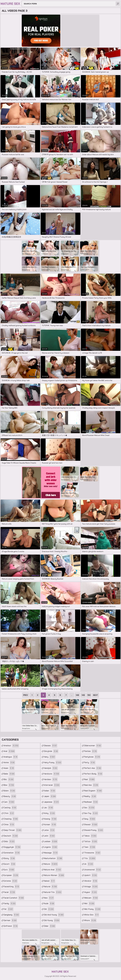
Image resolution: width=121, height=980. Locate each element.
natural (51, 887)
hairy (50, 757)
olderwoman (93, 746)
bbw (9, 785)
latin (50, 836)
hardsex (51, 779)
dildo (9, 841)
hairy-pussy (53, 762)
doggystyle (12, 847)
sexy (90, 819)
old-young (52, 920)
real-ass (91, 785)
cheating (11, 819)
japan (50, 796)
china (9, 825)
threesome (92, 853)
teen (90, 847)
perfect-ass (93, 768)
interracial (52, 785)
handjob (51, 768)
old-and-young (54, 915)
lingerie (51, 847)
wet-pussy (92, 909)
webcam (91, 898)
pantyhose (92, 757)
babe (9, 774)
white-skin (92, 915)
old (49, 909)
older (50, 926)
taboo (90, 836)
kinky (50, 813)
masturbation (53, 858)
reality (90, 796)
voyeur (91, 892)
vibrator (91, 881)
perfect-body (93, 774)
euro (9, 870)
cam (9, 802)
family (10, 903)
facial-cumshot (14, 898)
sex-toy (91, 813)
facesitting (12, 887)
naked (50, 881)
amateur (11, 746)
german (10, 920)
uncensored (93, 870)
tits (90, 858)
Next (96, 695)
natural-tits (53, 892)
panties (91, 751)
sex (89, 808)
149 (83, 695)
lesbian (51, 841)
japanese (51, 802)
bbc (9, 779)
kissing (50, 819)
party (90, 762)
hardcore (52, 774)
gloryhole (51, 751)
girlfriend (11, 926)
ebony (9, 858)
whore (90, 920)
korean (50, 825)
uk (89, 864)
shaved (91, 825)
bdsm (10, 791)
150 (89, 695)
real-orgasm (93, 791)
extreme (11, 881)
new (49, 898)
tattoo (91, 841)
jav (49, 808)
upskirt (91, 875)
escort (10, 864)
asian (9, 768)
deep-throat (13, 830)
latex (49, 830)
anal (9, 751)
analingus (11, 757)
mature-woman (54, 875)
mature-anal (53, 870)
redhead (91, 802)
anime (9, 762)
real (90, 779)
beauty (10, 796)
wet (89, 903)
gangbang (12, 915)
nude (49, 903)
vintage (91, 887)
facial (10, 892)
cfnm (9, 813)
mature (51, 864)
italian (50, 791)
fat (8, 909)
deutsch (11, 836)
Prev (26, 695)
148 (77, 695)
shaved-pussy (94, 830)
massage (51, 853)
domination (12, 853)
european (11, 875)
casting (10, 808)
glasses (51, 746)
